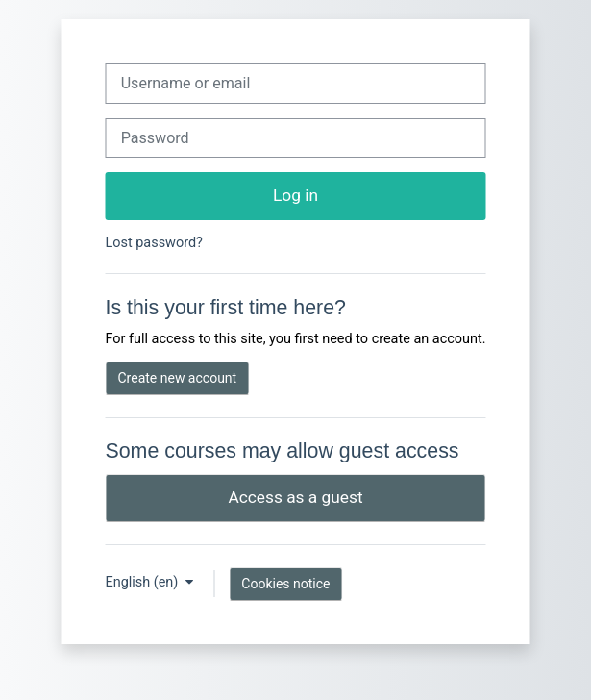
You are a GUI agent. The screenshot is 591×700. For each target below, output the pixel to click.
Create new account (177, 378)
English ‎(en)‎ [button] (143, 582)
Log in (295, 195)
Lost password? (153, 243)
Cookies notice (285, 584)
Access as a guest (295, 497)
